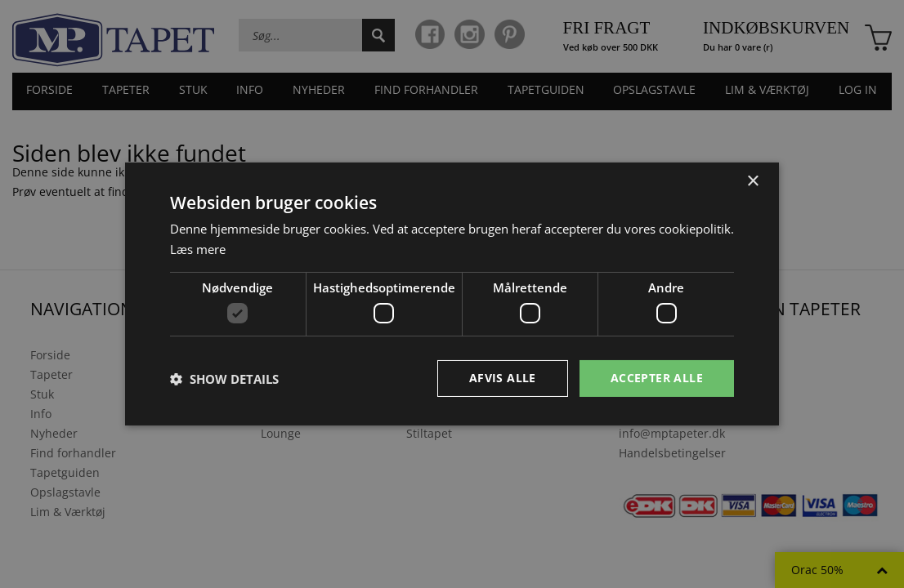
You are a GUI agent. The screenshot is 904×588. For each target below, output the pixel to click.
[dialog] (452, 294)
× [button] (752, 182)
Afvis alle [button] (503, 378)
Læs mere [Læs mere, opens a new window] (198, 249)
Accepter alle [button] (657, 378)
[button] (224, 379)
